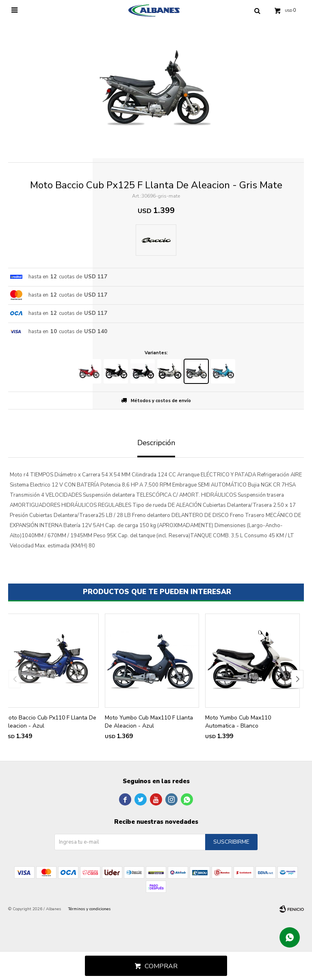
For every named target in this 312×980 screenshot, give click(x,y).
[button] (297, 679)
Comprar (161, 966)
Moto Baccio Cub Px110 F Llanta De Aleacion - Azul (50, 722)
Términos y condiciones (89, 909)
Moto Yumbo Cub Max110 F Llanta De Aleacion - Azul (149, 722)
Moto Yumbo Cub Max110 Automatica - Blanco (238, 722)
